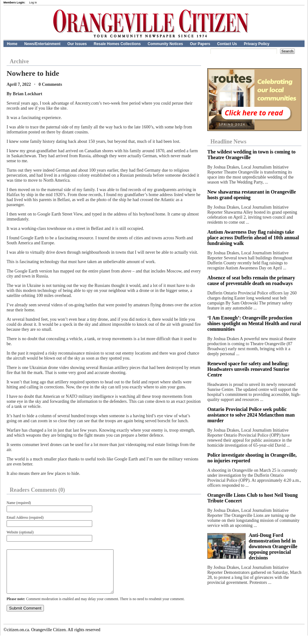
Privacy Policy (257, 44)
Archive (19, 61)
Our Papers (200, 44)
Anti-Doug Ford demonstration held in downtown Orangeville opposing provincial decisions (273, 546)
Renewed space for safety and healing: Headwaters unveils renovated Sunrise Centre (248, 369)
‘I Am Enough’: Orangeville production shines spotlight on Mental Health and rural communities (254, 323)
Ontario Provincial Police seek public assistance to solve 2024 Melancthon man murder (251, 415)
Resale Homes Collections (117, 44)
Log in (33, 3)
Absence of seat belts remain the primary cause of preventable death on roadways (251, 280)
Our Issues (77, 44)
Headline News (228, 142)
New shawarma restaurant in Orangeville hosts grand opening (252, 195)
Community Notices (165, 44)
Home (12, 44)
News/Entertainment (42, 44)
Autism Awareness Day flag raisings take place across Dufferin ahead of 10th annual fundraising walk (253, 238)
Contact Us (227, 44)
